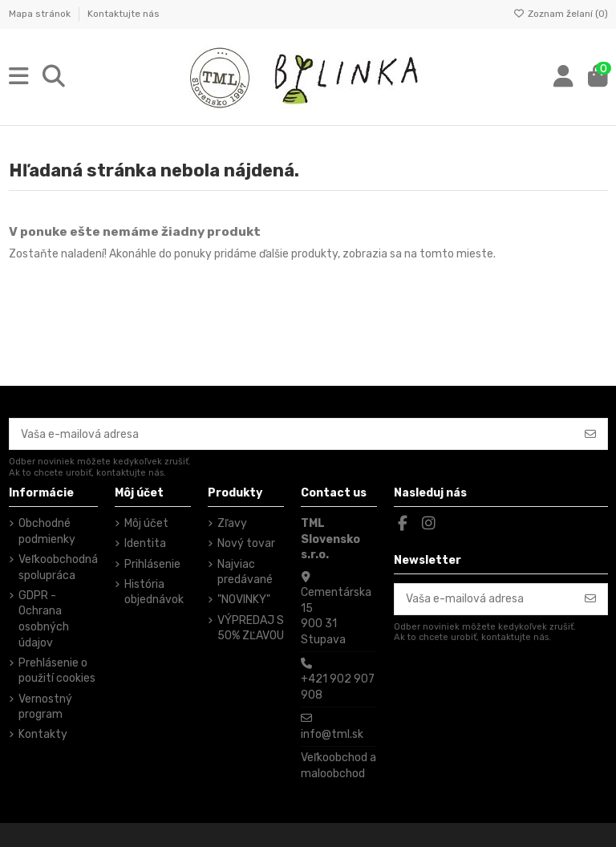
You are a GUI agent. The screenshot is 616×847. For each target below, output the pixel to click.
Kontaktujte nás (124, 14)
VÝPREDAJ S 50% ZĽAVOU (251, 628)
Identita (145, 543)
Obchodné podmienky (47, 531)
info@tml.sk (332, 734)
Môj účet (146, 523)
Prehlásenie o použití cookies (57, 671)
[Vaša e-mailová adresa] (292, 434)
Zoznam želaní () (561, 14)
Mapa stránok (41, 14)
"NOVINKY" (244, 600)
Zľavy (232, 523)
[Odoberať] (590, 434)
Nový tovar (246, 543)
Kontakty (43, 734)
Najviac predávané (245, 572)
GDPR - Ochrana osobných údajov (44, 619)
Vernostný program (45, 707)
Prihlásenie (152, 564)
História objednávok (154, 592)
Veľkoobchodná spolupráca (58, 567)
